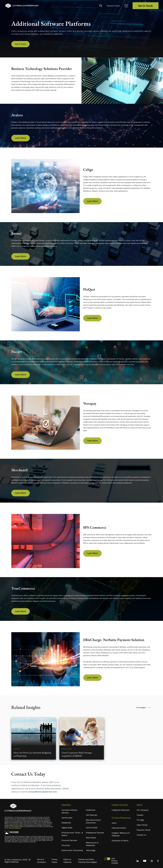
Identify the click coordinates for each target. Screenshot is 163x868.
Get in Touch (146, 6)
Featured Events (119, 827)
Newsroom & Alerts (120, 840)
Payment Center (112, 6)
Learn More (21, 137)
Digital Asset (67, 827)
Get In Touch (20, 44)
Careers (140, 814)
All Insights (141, 707)
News (114, 822)
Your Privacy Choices (115, 860)
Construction (67, 817)
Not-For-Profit (92, 827)
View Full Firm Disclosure (15, 827)
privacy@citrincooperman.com (43, 791)
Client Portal (142, 824)
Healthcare (91, 809)
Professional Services (95, 832)
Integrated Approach (121, 809)
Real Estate (91, 837)
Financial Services (69, 840)
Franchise (66, 845)
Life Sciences (91, 814)
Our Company (143, 809)
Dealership (66, 822)
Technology (91, 850)
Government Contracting (72, 850)
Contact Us (141, 834)
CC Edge (140, 819)
